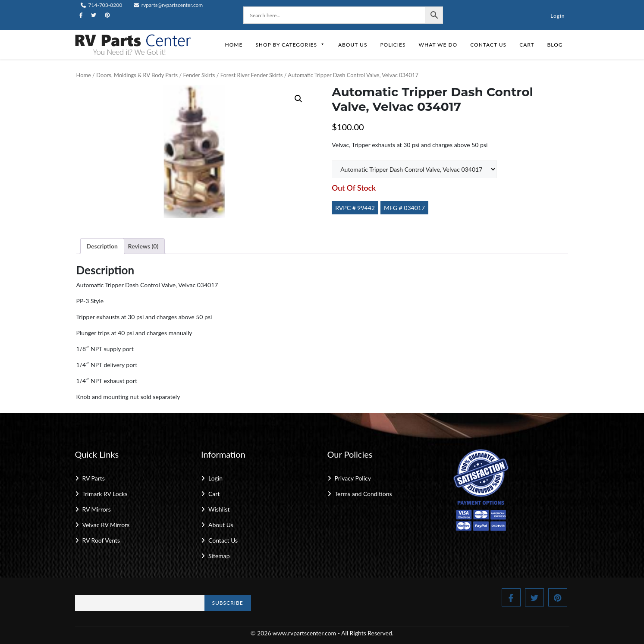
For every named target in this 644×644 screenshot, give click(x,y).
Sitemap (219, 556)
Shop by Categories (290, 45)
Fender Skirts (199, 75)
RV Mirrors (97, 509)
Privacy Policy (353, 478)
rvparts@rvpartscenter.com (168, 5)
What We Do (438, 45)
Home (234, 45)
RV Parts (94, 478)
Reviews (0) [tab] (143, 246)
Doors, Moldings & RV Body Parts (137, 75)
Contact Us (488, 45)
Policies (393, 45)
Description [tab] (102, 246)
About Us (353, 45)
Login (558, 16)
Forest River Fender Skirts (252, 75)
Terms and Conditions (363, 494)
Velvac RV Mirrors (106, 525)
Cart (527, 45)
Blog (555, 45)
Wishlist (219, 509)
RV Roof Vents (101, 540)
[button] (298, 99)
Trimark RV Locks (105, 494)
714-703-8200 (102, 5)
